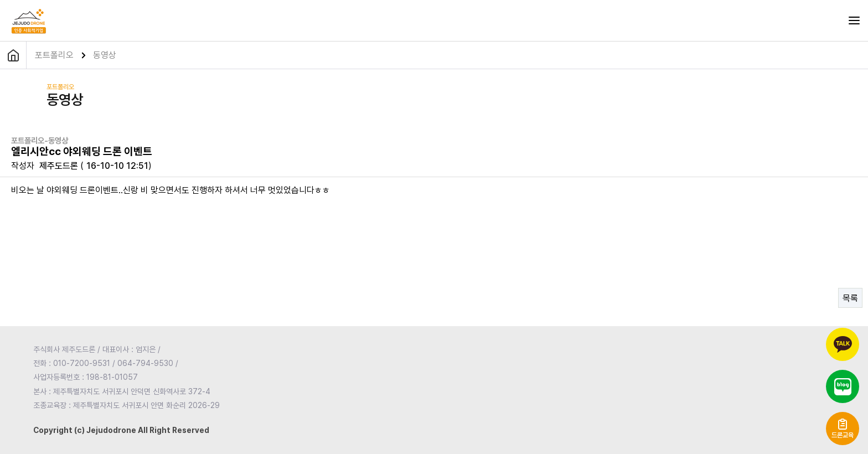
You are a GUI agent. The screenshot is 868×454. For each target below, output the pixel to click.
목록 (850, 298)
